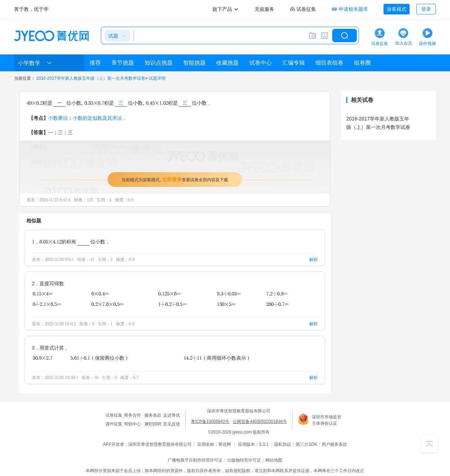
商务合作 (133, 415)
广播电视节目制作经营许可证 (195, 460)
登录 (426, 9)
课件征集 (114, 424)
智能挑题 (194, 63)
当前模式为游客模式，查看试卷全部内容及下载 (175, 179)
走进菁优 (172, 415)
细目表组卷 (329, 63)
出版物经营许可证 (244, 460)
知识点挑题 (159, 63)
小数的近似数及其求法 (97, 118)
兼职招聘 (153, 424)
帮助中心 (133, 424)
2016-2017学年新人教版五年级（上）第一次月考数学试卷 (91, 78)
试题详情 (157, 78)
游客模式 (397, 9)
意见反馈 (172, 424)
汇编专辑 (294, 63)
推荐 (95, 63)
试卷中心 (261, 63)
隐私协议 (283, 444)
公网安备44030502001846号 (260, 422)
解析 (314, 259)
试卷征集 (114, 415)
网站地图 (274, 460)
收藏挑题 (227, 63)
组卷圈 (362, 63)
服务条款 (153, 415)
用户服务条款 (334, 444)
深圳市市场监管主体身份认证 (327, 420)
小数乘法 (58, 118)
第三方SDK (306, 444)
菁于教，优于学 (31, 9)
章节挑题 (123, 63)
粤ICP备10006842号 (210, 422)
